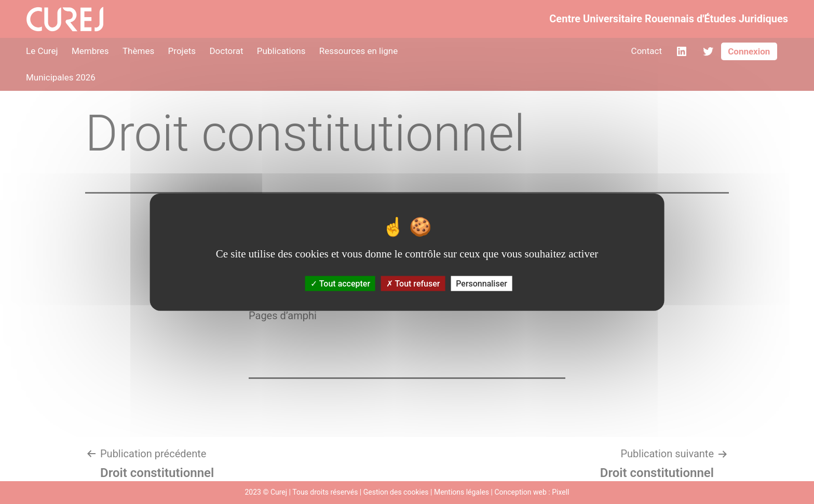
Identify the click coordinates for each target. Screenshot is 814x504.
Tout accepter (340, 284)
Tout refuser (413, 284)
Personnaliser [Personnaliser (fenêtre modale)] (481, 284)
